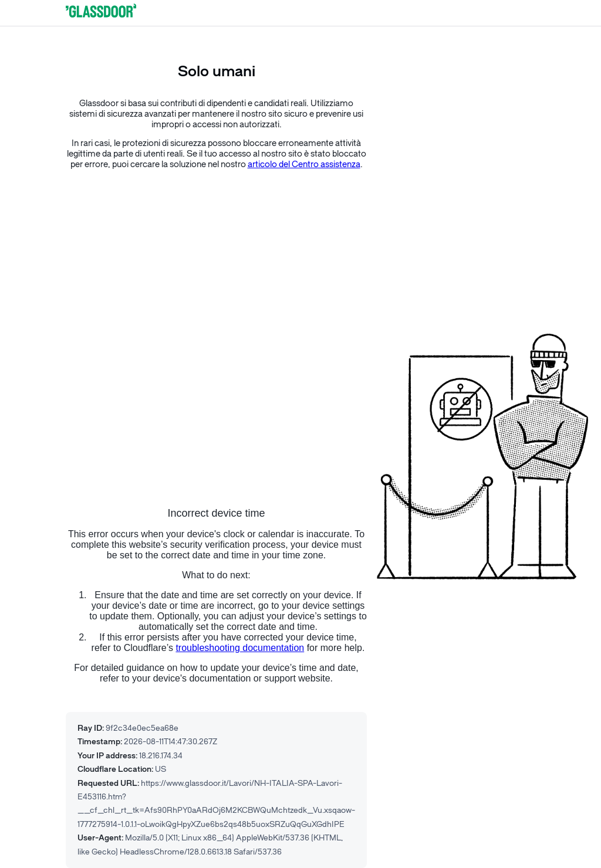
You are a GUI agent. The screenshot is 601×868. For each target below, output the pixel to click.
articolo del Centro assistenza (304, 165)
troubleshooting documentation (240, 648)
